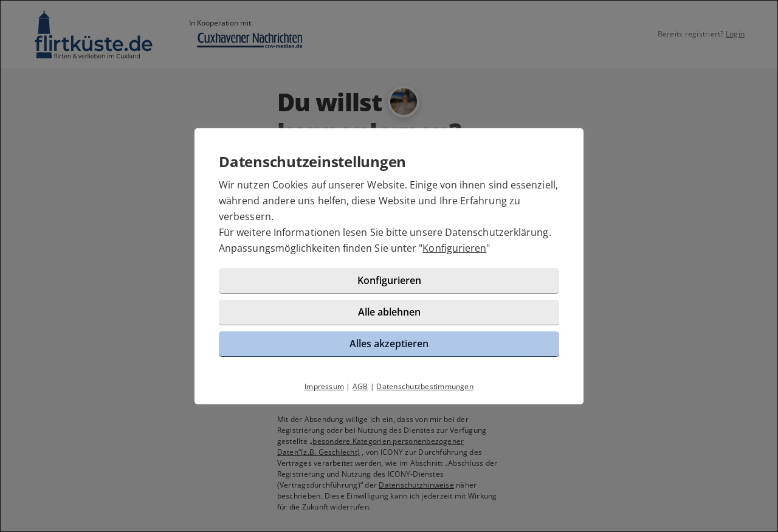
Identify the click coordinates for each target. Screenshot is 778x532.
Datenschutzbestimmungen (425, 386)
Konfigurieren (454, 248)
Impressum (324, 386)
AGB (360, 386)
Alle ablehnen (389, 312)
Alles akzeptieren (389, 344)
